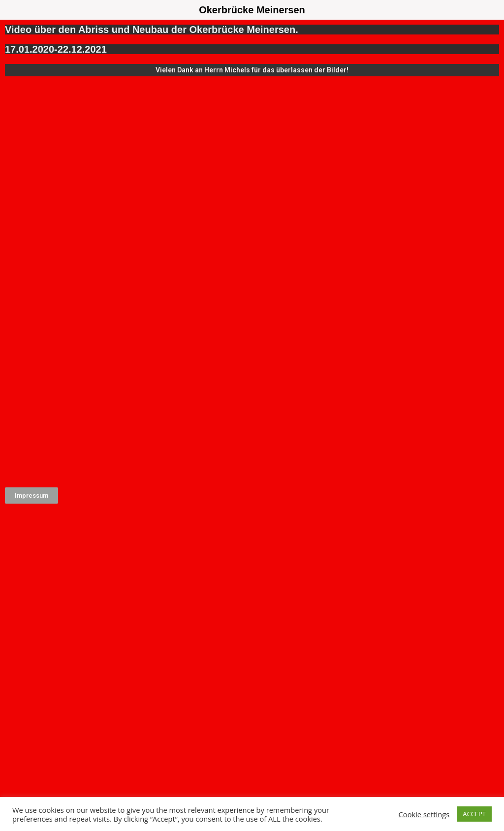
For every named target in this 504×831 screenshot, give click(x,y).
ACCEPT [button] (474, 814)
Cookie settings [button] (424, 814)
